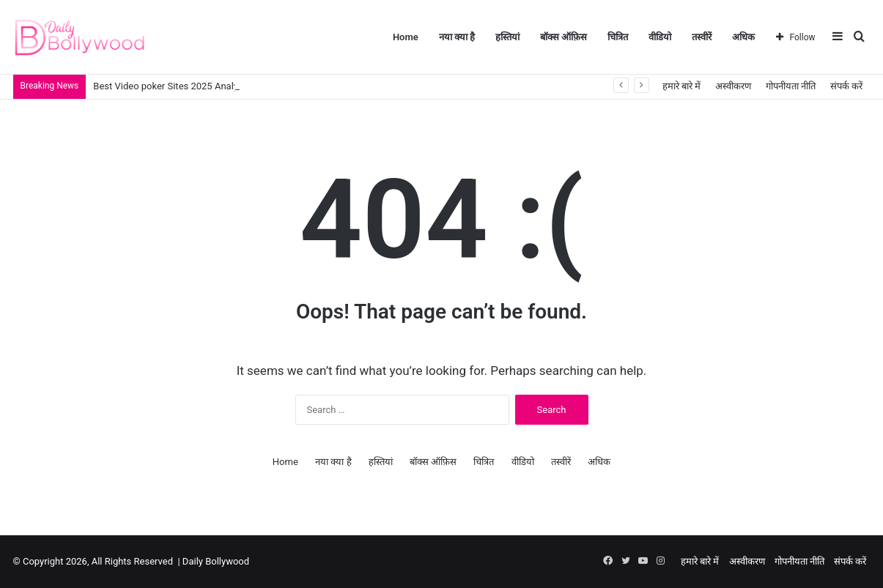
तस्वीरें (702, 37)
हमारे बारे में (681, 86)
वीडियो (660, 37)
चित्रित (618, 37)
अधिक (743, 37)
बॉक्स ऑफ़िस (564, 37)
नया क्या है (457, 37)
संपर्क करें (846, 86)
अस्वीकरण (733, 86)
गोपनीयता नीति (791, 86)
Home (406, 37)
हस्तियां (507, 37)
